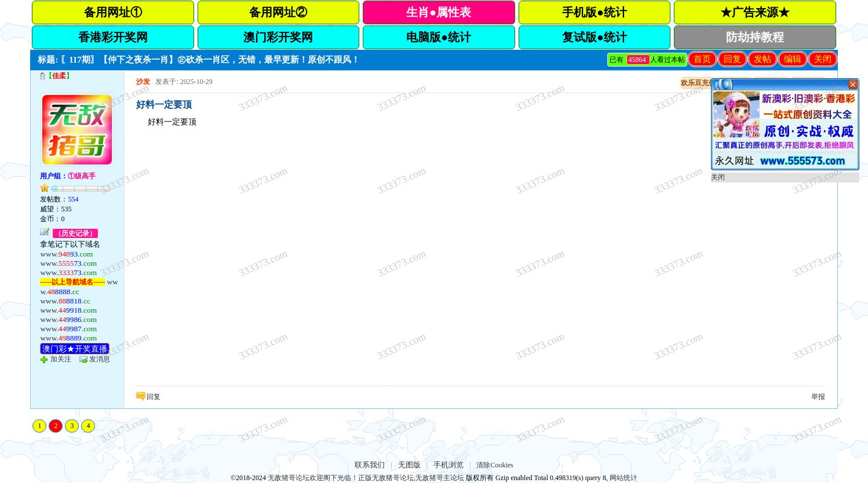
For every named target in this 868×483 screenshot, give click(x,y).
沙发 (143, 82)
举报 (818, 397)
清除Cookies (495, 465)
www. (66, 254)
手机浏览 (448, 465)
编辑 (793, 59)
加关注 (61, 359)
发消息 (100, 359)
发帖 (763, 59)
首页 (702, 59)
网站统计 (623, 478)
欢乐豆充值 (698, 83)
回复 (732, 59)
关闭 (823, 59)
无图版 (409, 465)
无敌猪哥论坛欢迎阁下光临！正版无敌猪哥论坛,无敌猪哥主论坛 (366, 478)
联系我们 (370, 465)
